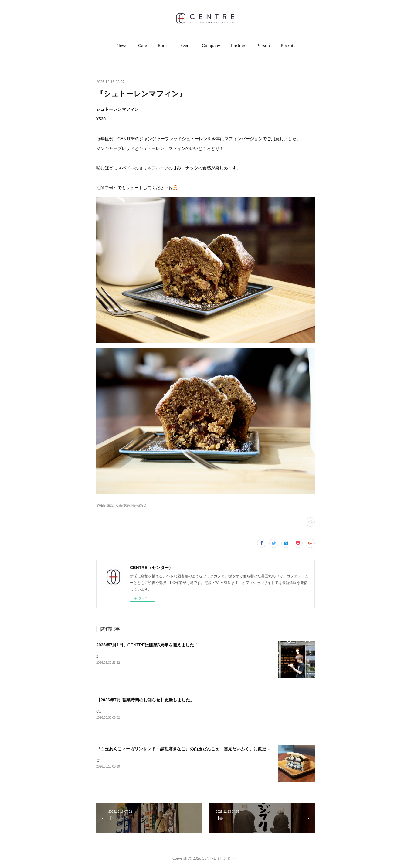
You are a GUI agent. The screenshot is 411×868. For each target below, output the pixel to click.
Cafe (143, 45)
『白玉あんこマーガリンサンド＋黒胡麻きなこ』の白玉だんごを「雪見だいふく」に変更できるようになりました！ (207, 749)
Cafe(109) (123, 505)
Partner (238, 45)
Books (164, 45)
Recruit (288, 45)
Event (186, 45)
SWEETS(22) (105, 505)
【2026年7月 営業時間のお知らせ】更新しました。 (145, 700)
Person (263, 45)
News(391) (139, 505)
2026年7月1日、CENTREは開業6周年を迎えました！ (147, 645)
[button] (122, 46)
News (122, 45)
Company (211, 45)
